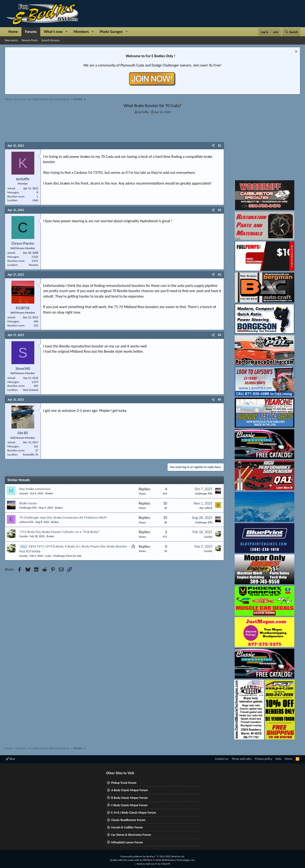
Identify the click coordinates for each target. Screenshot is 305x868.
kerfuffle (143, 112)
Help (278, 759)
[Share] (213, 146)
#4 (220, 335)
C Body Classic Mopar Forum (130, 805)
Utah (35, 200)
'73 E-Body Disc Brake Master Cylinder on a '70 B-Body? (59, 532)
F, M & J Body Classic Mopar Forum (134, 813)
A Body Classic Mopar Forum (130, 790)
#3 (220, 275)
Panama (33, 265)
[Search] (291, 32)
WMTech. (169, 860)
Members (81, 32)
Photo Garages (111, 32)
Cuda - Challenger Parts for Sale (63, 556)
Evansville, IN (30, 455)
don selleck (206, 508)
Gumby (23, 536)
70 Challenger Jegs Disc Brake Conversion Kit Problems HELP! (63, 517)
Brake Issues (28, 503)
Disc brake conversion (35, 489)
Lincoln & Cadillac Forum (127, 827)
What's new (53, 32)
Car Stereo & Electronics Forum (131, 835)
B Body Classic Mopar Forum (130, 798)
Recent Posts (30, 40)
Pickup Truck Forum (124, 783)
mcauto (24, 493)
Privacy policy (264, 759)
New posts (11, 40)
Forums (31, 32)
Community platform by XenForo (152, 856)
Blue (10, 759)
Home (13, 32)
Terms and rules (241, 759)
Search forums (51, 40)
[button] (67, 32)
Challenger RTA (204, 494)
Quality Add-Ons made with (125, 860)
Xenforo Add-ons (153, 864)
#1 (220, 146)
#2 (220, 210)
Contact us (222, 759)
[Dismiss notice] (296, 52)
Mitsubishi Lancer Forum (127, 842)
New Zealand (31, 390)
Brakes (49, 493)
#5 (220, 400)
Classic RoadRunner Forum (128, 820)
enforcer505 (26, 522)
